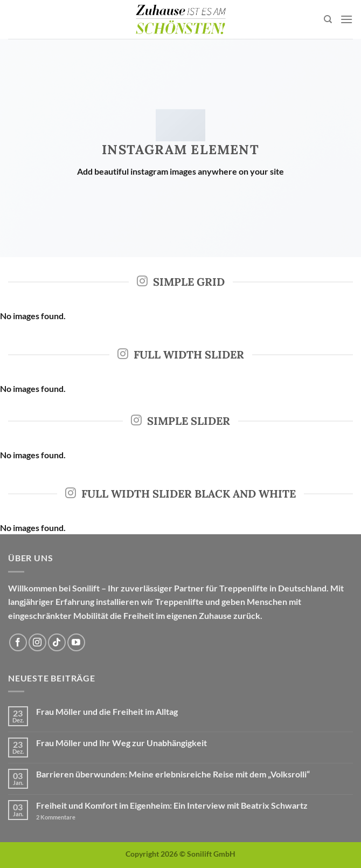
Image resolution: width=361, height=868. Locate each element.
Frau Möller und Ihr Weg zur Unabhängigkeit (122, 743)
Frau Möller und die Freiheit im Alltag (107, 711)
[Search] (328, 19)
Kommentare (56, 817)
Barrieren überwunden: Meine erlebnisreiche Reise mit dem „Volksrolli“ (173, 774)
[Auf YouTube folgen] (76, 642)
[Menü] (346, 19)
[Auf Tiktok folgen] (57, 642)
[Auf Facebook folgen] (18, 642)
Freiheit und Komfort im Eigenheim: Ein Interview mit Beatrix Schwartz (172, 805)
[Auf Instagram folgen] (37, 642)
